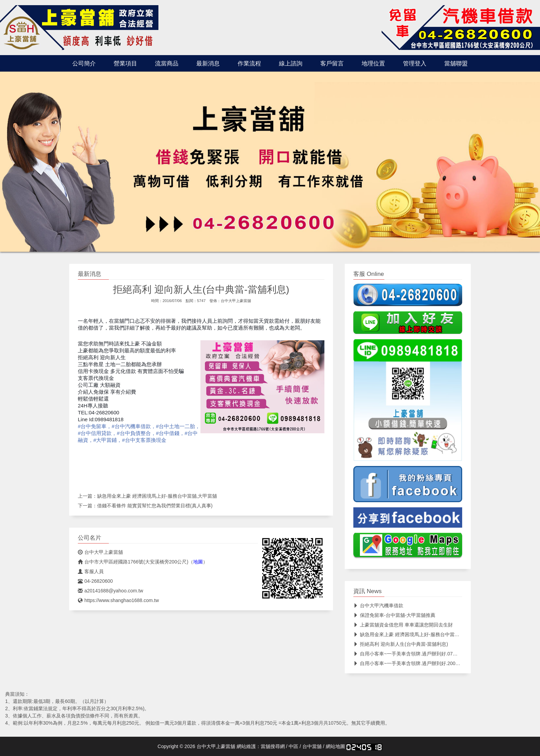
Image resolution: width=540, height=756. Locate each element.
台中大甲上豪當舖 (236, 301)
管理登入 (415, 63)
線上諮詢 (291, 63)
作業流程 (249, 63)
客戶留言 (332, 63)
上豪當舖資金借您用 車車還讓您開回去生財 (403, 625)
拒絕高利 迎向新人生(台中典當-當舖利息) (401, 644)
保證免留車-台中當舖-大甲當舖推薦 (394, 615)
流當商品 (167, 63)
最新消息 (208, 63)
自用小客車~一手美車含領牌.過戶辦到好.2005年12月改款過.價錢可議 (431, 663)
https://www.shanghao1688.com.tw (118, 600)
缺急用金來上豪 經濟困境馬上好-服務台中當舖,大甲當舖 (157, 496)
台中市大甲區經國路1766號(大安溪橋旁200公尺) (133, 562)
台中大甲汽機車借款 (378, 605)
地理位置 (373, 63)
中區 (293, 746)
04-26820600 (95, 581)
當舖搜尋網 (273, 746)
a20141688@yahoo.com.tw (111, 591)
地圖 (198, 562)
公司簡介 (84, 63)
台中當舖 (312, 746)
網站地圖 (335, 746)
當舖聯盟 (456, 63)
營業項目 (125, 63)
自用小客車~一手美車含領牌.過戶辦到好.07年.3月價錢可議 (419, 654)
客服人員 (91, 571)
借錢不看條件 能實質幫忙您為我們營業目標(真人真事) (155, 506)
